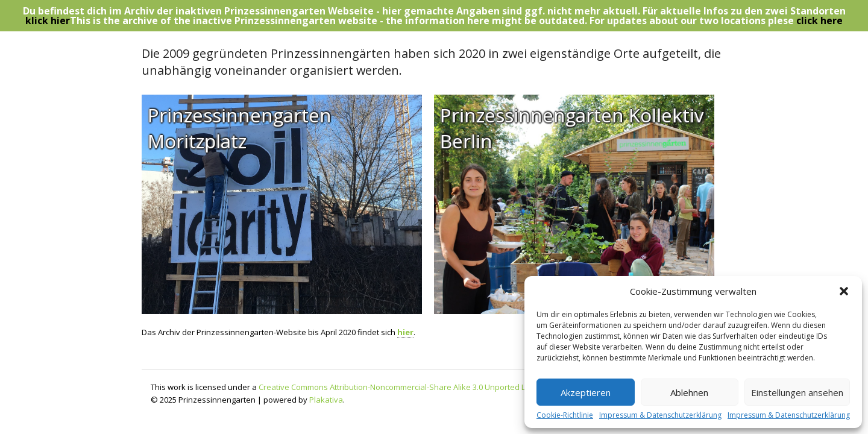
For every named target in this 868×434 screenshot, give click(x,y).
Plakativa (326, 400)
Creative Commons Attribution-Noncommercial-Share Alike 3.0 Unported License (404, 387)
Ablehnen (689, 392)
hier (405, 332)
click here (819, 20)
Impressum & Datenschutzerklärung (660, 415)
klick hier (48, 20)
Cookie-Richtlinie (565, 415)
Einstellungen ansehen (797, 392)
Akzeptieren (586, 392)
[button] (844, 291)
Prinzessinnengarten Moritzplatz (240, 128)
